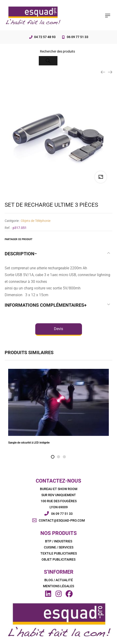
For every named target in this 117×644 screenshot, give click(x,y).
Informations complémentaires (44, 305)
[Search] (48, 61)
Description (19, 254)
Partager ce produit (19, 239)
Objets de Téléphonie (36, 221)
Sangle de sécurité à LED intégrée (29, 443)
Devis (58, 329)
